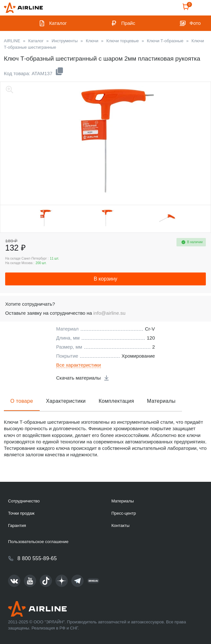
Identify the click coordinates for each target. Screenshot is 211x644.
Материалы (161, 401)
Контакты (120, 525)
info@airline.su (109, 313)
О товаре (22, 401)
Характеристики (66, 401)
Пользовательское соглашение (38, 542)
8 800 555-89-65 (37, 558)
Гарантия (17, 525)
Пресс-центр (124, 513)
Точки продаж (21, 513)
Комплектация (116, 401)
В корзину (105, 279)
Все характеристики (79, 365)
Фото (195, 23)
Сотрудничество (24, 501)
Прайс (128, 23)
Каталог (58, 23)
